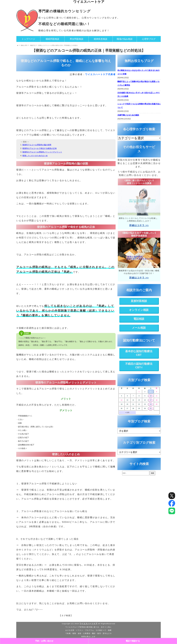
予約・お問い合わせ (44, 641)
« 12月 (127, 412)
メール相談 (139, 328)
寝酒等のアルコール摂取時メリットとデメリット (42, 152)
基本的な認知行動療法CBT (139, 353)
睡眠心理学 (24, 45)
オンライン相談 (139, 310)
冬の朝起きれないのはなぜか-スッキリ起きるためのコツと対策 (138, 72)
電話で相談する (133, 641)
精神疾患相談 (101, 39)
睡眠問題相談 (52, 39)
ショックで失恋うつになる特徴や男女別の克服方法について (139, 106)
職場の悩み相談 (125, 39)
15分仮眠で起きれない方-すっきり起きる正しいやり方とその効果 (139, 95)
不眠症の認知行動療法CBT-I (139, 366)
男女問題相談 (77, 39)
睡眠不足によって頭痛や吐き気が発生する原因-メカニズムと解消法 (138, 83)
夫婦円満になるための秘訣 (128, 115)
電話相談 (139, 319)
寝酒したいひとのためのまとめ (35, 156)
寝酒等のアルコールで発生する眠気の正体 (40, 148)
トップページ (28, 39)
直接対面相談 (139, 301)
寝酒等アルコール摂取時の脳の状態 (37, 145)
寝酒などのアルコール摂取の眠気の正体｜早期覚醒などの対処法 (58, 45)
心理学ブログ (149, 39)
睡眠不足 (33, 45)
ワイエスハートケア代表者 (100, 74)
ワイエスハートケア (89, 2)
